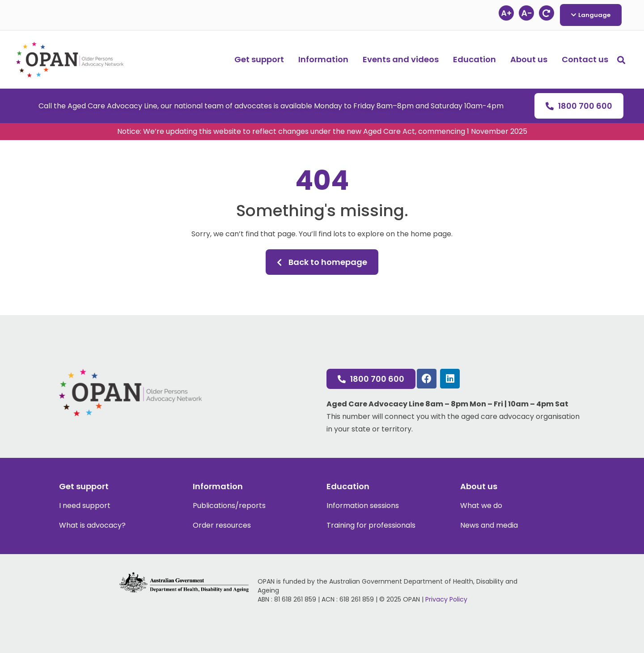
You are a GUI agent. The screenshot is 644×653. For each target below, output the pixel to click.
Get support (259, 59)
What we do (481, 506)
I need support (85, 506)
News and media (489, 525)
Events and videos (401, 59)
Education (475, 59)
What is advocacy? (92, 525)
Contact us (585, 59)
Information (323, 59)
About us (529, 59)
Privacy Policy (446, 599)
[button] (621, 60)
